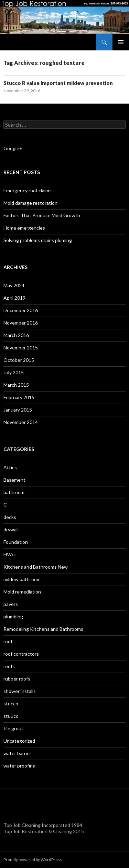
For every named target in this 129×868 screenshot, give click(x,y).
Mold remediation (22, 592)
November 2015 (21, 348)
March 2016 (16, 335)
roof (8, 641)
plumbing (13, 616)
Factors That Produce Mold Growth (42, 215)
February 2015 (19, 397)
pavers (11, 604)
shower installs (20, 691)
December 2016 (21, 310)
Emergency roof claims (28, 190)
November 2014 (21, 422)
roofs (9, 666)
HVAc (10, 554)
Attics (10, 467)
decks (10, 517)
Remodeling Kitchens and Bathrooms (43, 629)
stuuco (11, 716)
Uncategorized (19, 741)
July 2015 (14, 372)
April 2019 (14, 298)
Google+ (13, 148)
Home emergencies (24, 228)
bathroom (14, 492)
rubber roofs (17, 679)
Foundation (16, 542)
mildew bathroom (22, 579)
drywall (11, 529)
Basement (14, 480)
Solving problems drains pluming (38, 240)
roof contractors (21, 654)
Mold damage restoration (30, 203)
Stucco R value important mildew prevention (58, 83)
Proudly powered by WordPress (33, 860)
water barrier (17, 753)
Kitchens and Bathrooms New (36, 567)
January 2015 (18, 410)
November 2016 (21, 323)
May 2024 (14, 285)
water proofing (19, 766)
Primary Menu (121, 42)
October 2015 (19, 360)
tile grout (13, 728)
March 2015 (16, 385)
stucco (11, 703)
